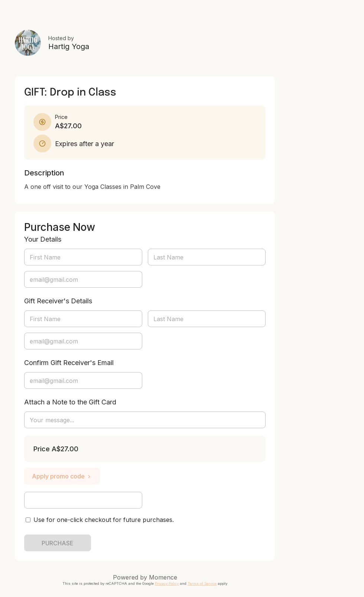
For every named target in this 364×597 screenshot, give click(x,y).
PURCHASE (58, 543)
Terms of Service (202, 583)
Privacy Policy (167, 583)
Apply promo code (62, 476)
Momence (163, 577)
